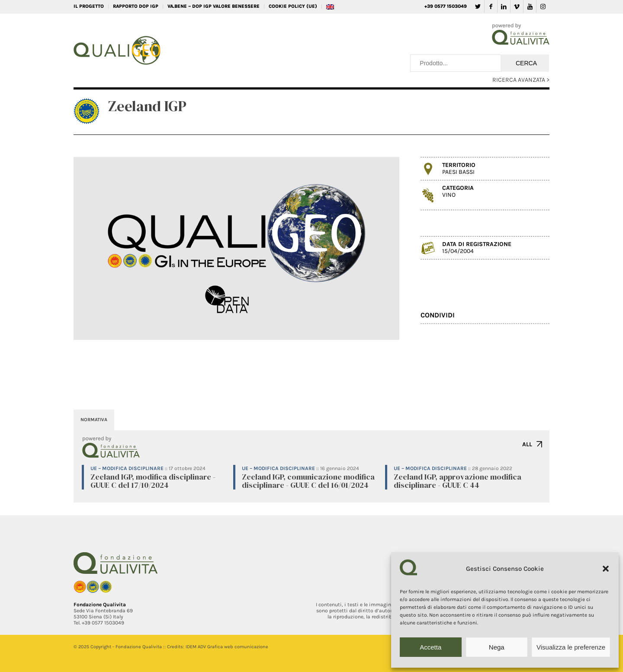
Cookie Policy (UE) (293, 6)
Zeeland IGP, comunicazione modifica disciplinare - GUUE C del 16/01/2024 (308, 481)
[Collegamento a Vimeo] (517, 6)
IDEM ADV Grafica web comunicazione (227, 647)
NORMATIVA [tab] (94, 420)
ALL (527, 444)
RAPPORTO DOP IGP (136, 6)
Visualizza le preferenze (571, 647)
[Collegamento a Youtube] (530, 6)
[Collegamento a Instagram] (543, 6)
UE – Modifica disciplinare (127, 468)
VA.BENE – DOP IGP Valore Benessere (214, 6)
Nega (497, 647)
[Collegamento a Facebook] (491, 6)
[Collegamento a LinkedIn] (504, 6)
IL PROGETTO (89, 6)
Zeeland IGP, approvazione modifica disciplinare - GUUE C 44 (458, 481)
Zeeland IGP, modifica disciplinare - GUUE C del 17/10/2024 (153, 481)
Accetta (430, 647)
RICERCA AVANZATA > (521, 80)
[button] (606, 569)
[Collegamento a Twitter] (478, 6)
